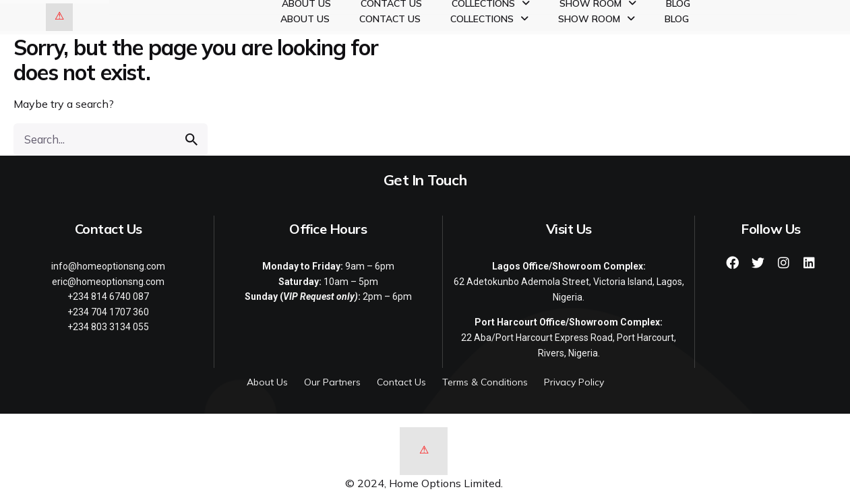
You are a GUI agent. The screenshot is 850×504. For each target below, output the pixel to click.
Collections (489, 19)
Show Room (597, 19)
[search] (191, 139)
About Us (305, 19)
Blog (677, 19)
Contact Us (390, 19)
